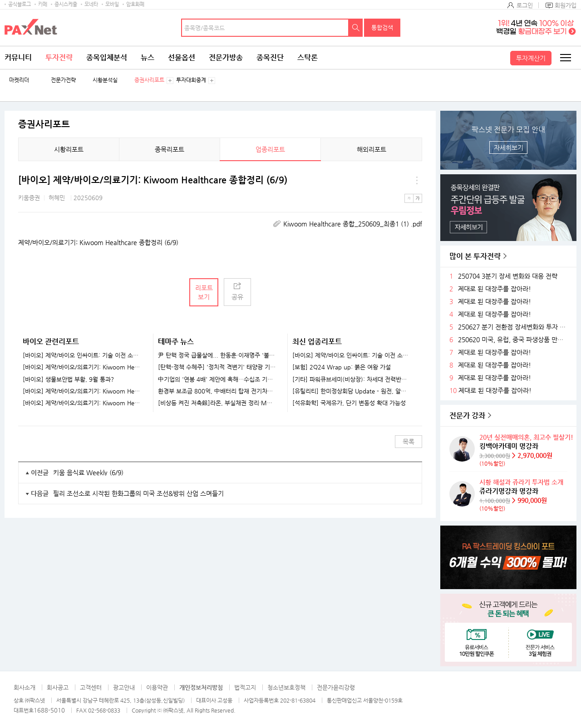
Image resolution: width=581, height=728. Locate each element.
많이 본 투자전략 (475, 256)
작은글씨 (409, 198)
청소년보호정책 (286, 687)
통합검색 (382, 27)
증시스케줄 (66, 4)
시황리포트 (69, 149)
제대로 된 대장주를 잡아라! (495, 289)
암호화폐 (135, 4)
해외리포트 (372, 149)
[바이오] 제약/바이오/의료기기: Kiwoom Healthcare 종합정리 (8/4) (82, 403)
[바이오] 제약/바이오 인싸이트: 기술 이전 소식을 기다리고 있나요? (82, 355)
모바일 (112, 4)
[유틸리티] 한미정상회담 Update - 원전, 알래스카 (352, 391)
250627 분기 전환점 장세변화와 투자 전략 (514, 327)
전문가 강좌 (467, 416)
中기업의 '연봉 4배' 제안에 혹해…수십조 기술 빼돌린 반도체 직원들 (217, 379)
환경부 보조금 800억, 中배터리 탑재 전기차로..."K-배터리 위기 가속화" (217, 391)
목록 (409, 442)
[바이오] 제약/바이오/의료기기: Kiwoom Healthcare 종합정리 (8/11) (82, 391)
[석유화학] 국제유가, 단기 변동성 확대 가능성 (349, 403)
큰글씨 (418, 198)
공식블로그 (20, 4)
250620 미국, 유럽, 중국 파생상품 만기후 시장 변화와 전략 (514, 340)
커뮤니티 (18, 57)
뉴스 (148, 57)
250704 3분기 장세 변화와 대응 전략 (508, 276)
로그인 (525, 5)
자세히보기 (509, 148)
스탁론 (308, 57)
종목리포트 (170, 149)
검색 (356, 28)
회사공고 (58, 687)
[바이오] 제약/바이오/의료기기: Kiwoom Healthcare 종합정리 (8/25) (82, 367)
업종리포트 (270, 149)
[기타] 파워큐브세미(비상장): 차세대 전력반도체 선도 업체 (352, 379)
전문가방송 (226, 57)
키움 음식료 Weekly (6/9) (88, 472)
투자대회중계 (191, 80)
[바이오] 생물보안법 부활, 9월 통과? (68, 379)
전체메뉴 (565, 58)
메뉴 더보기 (417, 180)
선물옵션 (182, 57)
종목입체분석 (107, 57)
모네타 (91, 4)
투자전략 (59, 57)
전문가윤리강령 (336, 687)
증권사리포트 (149, 80)
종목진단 (270, 57)
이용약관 (157, 687)
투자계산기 (531, 58)
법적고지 (245, 687)
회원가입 (566, 5)
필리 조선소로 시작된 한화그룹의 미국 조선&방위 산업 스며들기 (138, 493)
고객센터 (91, 687)
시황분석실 (105, 80)
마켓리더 (19, 80)
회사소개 (25, 687)
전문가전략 (63, 80)
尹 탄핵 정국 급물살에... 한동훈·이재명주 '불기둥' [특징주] (217, 355)
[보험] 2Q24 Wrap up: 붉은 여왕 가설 (342, 367)
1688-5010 (49, 710)
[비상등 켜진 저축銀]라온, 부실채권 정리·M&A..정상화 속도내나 (217, 403)
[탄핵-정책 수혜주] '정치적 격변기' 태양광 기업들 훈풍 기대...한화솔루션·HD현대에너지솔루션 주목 (217, 367)
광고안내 (124, 687)
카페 (43, 4)
